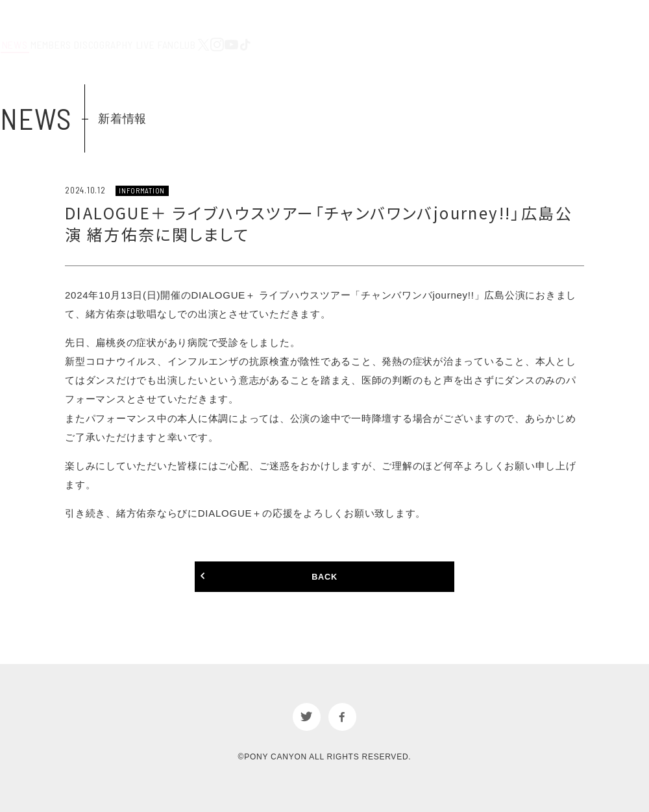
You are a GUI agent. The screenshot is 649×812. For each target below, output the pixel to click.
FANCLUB (479, 26)
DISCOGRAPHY (373, 26)
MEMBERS (303, 26)
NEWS (250, 26)
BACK (324, 578)
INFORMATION (143, 190)
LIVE (431, 26)
